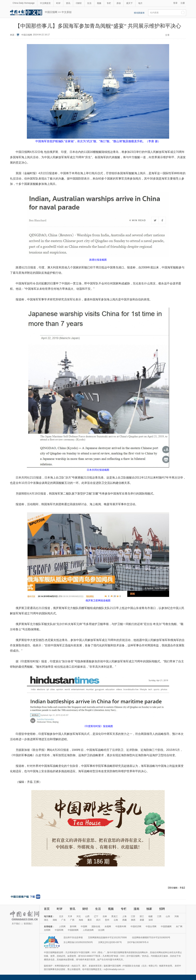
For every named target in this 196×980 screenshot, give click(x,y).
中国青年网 (121, 926)
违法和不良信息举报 (73, 938)
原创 (119, 3)
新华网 (73, 926)
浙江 (142, 916)
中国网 (84, 926)
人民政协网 (88, 930)
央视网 (108, 926)
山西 (87, 916)
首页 (47, 909)
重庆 (90, 920)
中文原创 (67, 12)
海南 (81, 920)
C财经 (79, 3)
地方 (140, 3)
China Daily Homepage (24, 3)
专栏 (109, 3)
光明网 (47, 930)
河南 (177, 916)
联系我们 (28, 924)
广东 (63, 920)
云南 (116, 920)
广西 (72, 920)
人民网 (62, 926)
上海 (124, 916)
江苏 (133, 916)
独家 (149, 909)
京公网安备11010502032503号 (78, 942)
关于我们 (16, 924)
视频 (99, 3)
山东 (168, 916)
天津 (70, 916)
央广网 (179, 926)
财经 (85, 909)
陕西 (133, 920)
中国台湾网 (151, 926)
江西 (159, 916)
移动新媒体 (139, 13)
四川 (98, 920)
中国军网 (59, 930)
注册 (183, 3)
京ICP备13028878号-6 (138, 942)
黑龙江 (115, 916)
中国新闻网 (73, 930)
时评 (58, 3)
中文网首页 (45, 3)
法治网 (101, 930)
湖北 (46, 920)
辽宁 (96, 916)
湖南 (55, 920)
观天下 (129, 3)
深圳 (151, 920)
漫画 (136, 909)
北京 (61, 916)
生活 (89, 3)
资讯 (68, 3)
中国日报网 (51, 12)
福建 (150, 916)
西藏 (125, 920)
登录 (175, 3)
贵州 (107, 920)
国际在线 (96, 926)
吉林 (105, 916)
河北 (79, 916)
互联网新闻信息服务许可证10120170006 (107, 938)
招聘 (162, 909)
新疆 (142, 920)
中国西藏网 (166, 926)
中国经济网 (136, 926)
